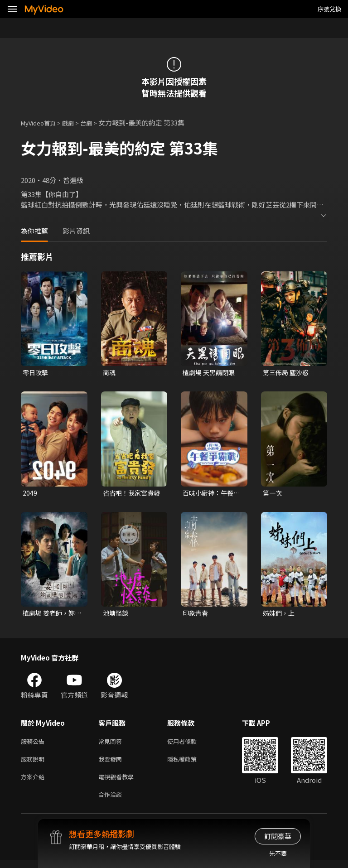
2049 (30, 494)
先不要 (278, 853)
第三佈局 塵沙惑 (287, 373)
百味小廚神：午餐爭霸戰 (210, 494)
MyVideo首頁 (41, 123)
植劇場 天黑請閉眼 (210, 373)
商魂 (110, 373)
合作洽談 (112, 802)
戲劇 (75, 123)
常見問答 (112, 745)
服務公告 (34, 745)
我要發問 (112, 764)
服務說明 (34, 764)
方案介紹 (34, 783)
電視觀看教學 (119, 783)
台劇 (95, 123)
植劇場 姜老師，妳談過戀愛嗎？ (51, 615)
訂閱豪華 (278, 836)
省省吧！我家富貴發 (130, 494)
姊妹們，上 (280, 615)
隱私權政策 (190, 764)
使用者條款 (190, 745)
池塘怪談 (116, 615)
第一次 (273, 494)
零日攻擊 (36, 373)
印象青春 (196, 615)
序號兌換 (329, 9)
